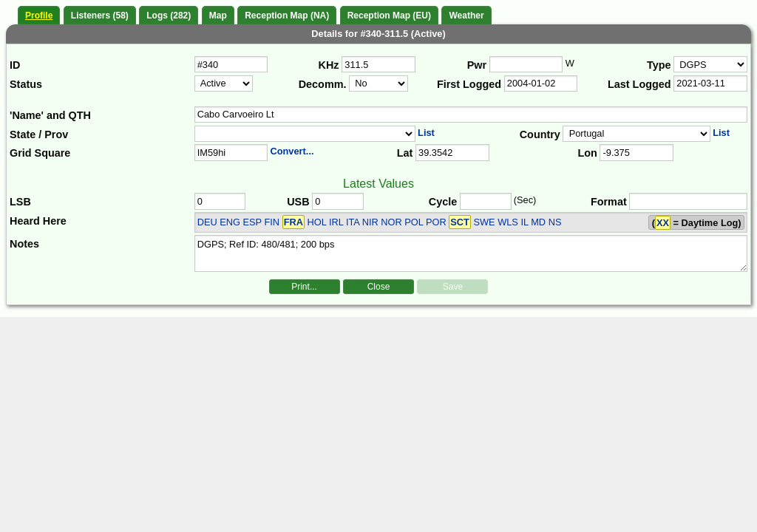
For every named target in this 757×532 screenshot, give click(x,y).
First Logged (469, 84)
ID (15, 65)
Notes (24, 244)
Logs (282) (169, 16)
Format (609, 202)
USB (298, 202)
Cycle (443, 202)
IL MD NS (541, 222)
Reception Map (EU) (389, 16)
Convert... (292, 151)
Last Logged (639, 84)
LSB (20, 202)
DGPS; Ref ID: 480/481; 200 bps (471, 253)
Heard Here (38, 221)
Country (540, 134)
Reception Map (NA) (287, 16)
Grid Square (40, 153)
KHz (329, 65)
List (426, 133)
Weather (466, 16)
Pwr (477, 65)
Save (453, 287)
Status (26, 84)
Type (659, 65)
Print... (304, 287)
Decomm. (323, 84)
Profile (39, 16)
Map (218, 16)
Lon (587, 153)
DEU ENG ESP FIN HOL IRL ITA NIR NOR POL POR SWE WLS (358, 222)
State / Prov (39, 134)
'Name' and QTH (50, 115)
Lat (405, 153)
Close (379, 287)
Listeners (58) (100, 16)
